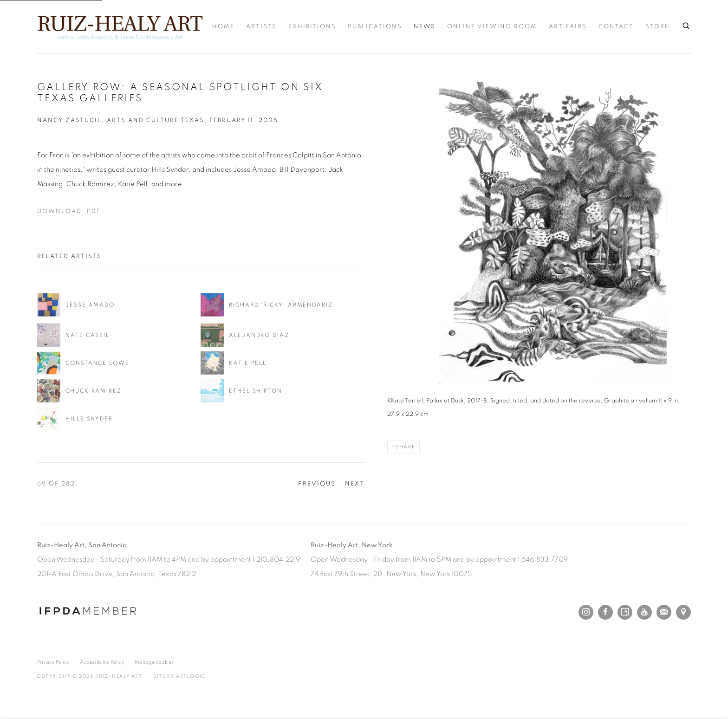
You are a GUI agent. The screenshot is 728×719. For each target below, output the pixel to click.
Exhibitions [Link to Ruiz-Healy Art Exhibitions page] (312, 27)
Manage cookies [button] (154, 662)
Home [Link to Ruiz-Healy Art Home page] (223, 27)
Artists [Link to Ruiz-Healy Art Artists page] (261, 27)
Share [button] (406, 447)
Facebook (605, 612)
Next (354, 484)
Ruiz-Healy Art (120, 27)
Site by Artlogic (179, 676)
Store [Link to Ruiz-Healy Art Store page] (657, 27)
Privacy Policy (53, 662)
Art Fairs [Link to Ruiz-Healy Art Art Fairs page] (568, 27)
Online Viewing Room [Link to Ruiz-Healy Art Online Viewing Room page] (492, 27)
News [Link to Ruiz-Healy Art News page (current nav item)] (425, 27)
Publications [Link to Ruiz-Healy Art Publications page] (375, 27)
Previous (317, 484)
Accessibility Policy (102, 662)
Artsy (625, 612)
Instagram (586, 612)
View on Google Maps (683, 612)
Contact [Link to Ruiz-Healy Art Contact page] (616, 27)
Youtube (644, 612)
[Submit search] (687, 25)
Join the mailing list (664, 612)
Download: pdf (69, 211)
